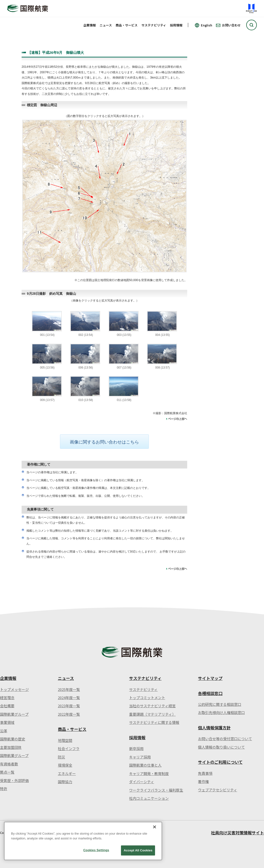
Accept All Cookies (138, 850)
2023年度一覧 (69, 706)
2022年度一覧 (69, 714)
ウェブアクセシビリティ (218, 790)
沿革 (4, 731)
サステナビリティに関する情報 (154, 722)
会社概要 (7, 706)
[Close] (155, 827)
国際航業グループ (14, 714)
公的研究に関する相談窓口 (220, 704)
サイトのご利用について (220, 762)
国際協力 (65, 782)
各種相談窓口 (210, 693)
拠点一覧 (7, 772)
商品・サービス (127, 25)
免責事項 (205, 773)
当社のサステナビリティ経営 (152, 706)
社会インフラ (69, 748)
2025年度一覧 (69, 689)
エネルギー (67, 773)
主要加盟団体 (11, 747)
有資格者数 (9, 764)
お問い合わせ (231, 25)
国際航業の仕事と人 (145, 765)
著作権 (203, 781)
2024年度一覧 (69, 698)
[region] (83, 841)
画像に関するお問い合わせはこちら (104, 442)
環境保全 (65, 765)
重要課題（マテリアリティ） (152, 714)
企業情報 (90, 25)
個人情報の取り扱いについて (221, 747)
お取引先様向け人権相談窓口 (221, 712)
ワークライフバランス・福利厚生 (156, 790)
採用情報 (176, 25)
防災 (61, 757)
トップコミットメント (147, 698)
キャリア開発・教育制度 (149, 773)
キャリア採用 (140, 757)
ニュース (106, 25)
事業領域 (7, 722)
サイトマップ (210, 678)
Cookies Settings (96, 850)
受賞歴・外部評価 (14, 780)
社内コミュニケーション (149, 798)
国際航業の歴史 (13, 739)
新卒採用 (136, 748)
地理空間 (65, 740)
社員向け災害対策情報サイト (237, 833)
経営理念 (7, 698)
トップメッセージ (14, 689)
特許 (4, 789)
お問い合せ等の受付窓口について (225, 739)
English (207, 25)
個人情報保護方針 (214, 728)
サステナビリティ (154, 25)
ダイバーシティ (142, 782)
